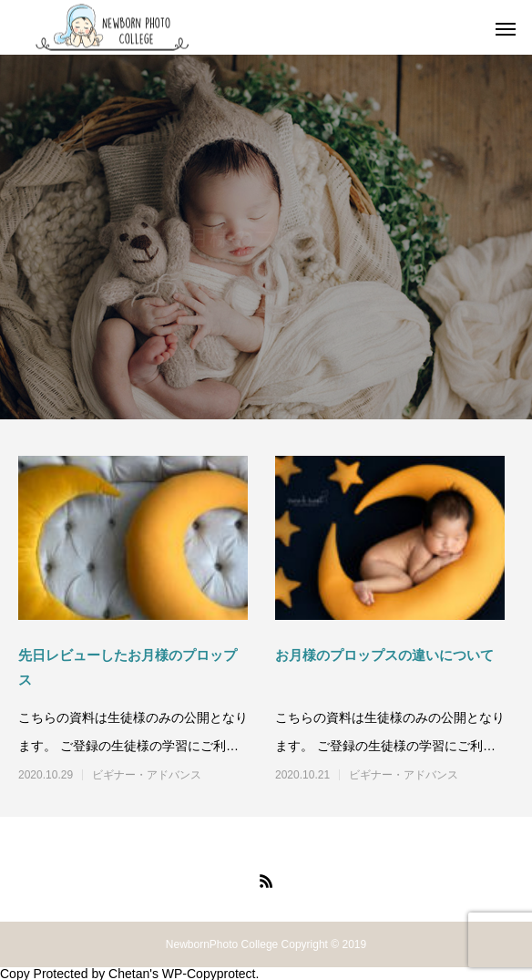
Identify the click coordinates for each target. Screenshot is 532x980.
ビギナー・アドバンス (147, 775)
